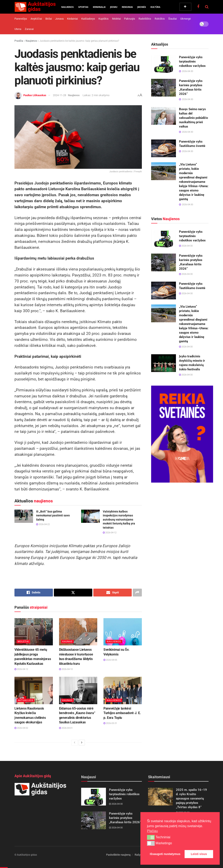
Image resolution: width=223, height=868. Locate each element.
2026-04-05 (110, 660)
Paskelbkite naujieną (118, 855)
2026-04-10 (66, 669)
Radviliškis (145, 19)
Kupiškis (104, 19)
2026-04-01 (66, 728)
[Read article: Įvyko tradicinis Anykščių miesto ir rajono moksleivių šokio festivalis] (164, 363)
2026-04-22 (43, 524)
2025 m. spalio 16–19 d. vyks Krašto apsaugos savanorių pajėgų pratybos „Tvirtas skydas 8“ (191, 798)
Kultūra (155, 7)
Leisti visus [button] (199, 854)
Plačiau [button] (152, 831)
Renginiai (127, 7)
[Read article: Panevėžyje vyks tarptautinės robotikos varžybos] (164, 64)
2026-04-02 (21, 728)
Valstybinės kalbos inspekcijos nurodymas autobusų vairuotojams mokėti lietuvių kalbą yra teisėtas (119, 520)
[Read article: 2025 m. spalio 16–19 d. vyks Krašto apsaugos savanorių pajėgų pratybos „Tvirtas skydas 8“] (160, 797)
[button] (151, 837)
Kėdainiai (72, 19)
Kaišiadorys (88, 19)
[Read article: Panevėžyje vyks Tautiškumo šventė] (164, 148)
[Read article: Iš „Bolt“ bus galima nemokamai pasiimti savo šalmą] (24, 516)
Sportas (83, 7)
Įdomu (114, 7)
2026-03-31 (110, 723)
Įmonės (142, 7)
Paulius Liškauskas (35, 95)
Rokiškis (160, 19)
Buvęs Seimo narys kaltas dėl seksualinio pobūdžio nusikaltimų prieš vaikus (193, 118)
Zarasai (29, 29)
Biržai (49, 19)
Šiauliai (173, 19)
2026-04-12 (110, 533)
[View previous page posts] (75, 743)
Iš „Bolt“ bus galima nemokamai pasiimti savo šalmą (53, 515)
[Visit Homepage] (35, 7)
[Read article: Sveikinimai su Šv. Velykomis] (123, 632)
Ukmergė (186, 19)
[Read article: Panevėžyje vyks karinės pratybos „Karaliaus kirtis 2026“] (164, 88)
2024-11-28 (59, 95)
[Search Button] (207, 7)
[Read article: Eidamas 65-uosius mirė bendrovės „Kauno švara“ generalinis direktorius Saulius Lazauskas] (78, 690)
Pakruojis (130, 19)
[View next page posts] (82, 743)
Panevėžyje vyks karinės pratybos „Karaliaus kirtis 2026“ (125, 818)
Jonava (59, 19)
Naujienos (68, 7)
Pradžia (19, 41)
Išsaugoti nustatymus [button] (165, 854)
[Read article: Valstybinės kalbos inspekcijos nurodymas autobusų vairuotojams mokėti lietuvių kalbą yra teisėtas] (90, 516)
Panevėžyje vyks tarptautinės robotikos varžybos (192, 61)
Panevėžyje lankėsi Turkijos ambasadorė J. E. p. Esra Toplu (122, 713)
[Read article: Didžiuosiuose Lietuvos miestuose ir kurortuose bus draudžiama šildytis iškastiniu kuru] (78, 632)
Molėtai (116, 19)
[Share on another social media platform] (137, 593)
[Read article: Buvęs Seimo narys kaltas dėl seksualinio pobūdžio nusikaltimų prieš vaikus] (164, 116)
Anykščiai (36, 19)
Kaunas (67, 642)
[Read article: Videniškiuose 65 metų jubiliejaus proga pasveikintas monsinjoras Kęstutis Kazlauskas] (34, 632)
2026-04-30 (186, 246)
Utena (18, 29)
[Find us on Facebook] (198, 7)
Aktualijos (26, 700)
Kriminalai (99, 7)
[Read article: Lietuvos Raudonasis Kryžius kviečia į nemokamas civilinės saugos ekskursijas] (34, 690)
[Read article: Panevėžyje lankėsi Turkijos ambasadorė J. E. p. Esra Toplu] (123, 690)
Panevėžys (21, 19)
